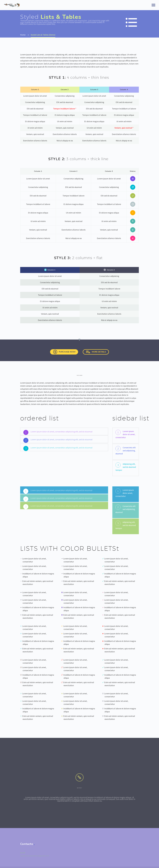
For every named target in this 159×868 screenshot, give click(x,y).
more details (99, 353)
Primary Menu (153, 5)
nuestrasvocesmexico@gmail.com (35, 859)
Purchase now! (61, 353)
